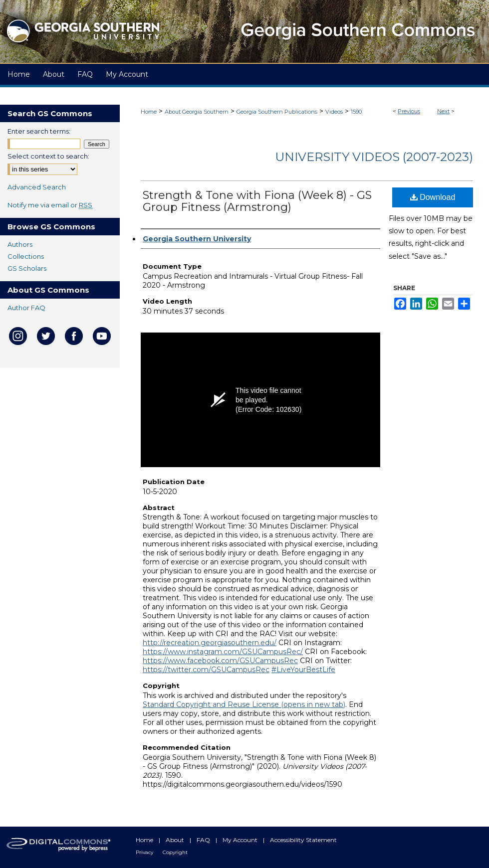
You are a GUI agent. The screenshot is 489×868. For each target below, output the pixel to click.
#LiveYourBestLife (303, 670)
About (176, 840)
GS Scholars (27, 268)
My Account (241, 840)
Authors (20, 244)
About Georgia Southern (197, 112)
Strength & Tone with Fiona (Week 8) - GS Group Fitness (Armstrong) (257, 201)
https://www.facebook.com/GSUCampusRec (220, 661)
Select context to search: (48, 156)
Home (149, 112)
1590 (356, 112)
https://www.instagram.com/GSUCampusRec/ (223, 652)
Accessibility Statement (303, 840)
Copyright (175, 852)
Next (443, 111)
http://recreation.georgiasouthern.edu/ (210, 643)
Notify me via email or (50, 205)
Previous (409, 111)
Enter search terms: (39, 131)
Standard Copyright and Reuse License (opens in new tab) (244, 704)
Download (433, 197)
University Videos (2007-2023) (374, 157)
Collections (26, 256)
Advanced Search (37, 187)
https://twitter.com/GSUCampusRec (206, 670)
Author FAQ (26, 308)
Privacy (145, 852)
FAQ (204, 840)
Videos (334, 112)
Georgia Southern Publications (277, 112)
